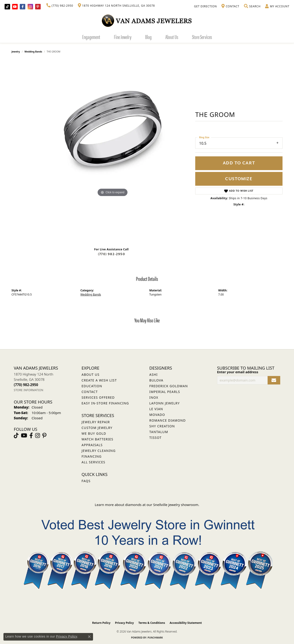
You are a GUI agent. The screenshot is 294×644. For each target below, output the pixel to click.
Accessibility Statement (186, 623)
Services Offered (98, 397)
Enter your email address (238, 372)
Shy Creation (162, 426)
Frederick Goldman (169, 386)
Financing (92, 456)
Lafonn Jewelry (165, 403)
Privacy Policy (124, 623)
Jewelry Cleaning (99, 451)
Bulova (156, 380)
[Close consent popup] (89, 637)
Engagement (91, 37)
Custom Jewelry (97, 428)
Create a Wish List (99, 380)
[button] (252, 6)
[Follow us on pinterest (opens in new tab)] (38, 7)
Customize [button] (239, 179)
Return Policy (101, 623)
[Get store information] (29, 390)
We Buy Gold (94, 433)
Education (92, 386)
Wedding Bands (33, 52)
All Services (93, 462)
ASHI (154, 375)
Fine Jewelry (123, 37)
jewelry (16, 52)
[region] (113, 152)
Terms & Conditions (152, 623)
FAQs (86, 481)
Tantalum (159, 432)
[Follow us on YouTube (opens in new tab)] (15, 7)
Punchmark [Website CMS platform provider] (155, 638)
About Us (172, 37)
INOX (154, 397)
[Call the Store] (26, 385)
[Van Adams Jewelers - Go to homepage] (147, 21)
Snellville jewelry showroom (176, 505)
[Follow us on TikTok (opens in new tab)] (7, 7)
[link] (60, 6)
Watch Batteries (97, 439)
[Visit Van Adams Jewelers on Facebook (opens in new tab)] (23, 7)
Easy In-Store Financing (105, 403)
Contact (90, 392)
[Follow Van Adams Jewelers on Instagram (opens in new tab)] (30, 7)
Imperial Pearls (165, 392)
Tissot (155, 438)
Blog (148, 37)
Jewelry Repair (96, 422)
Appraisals (92, 445)
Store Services (202, 37)
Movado (157, 415)
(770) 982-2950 (111, 254)
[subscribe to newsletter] (274, 380)
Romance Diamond (168, 420)
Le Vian (156, 409)
